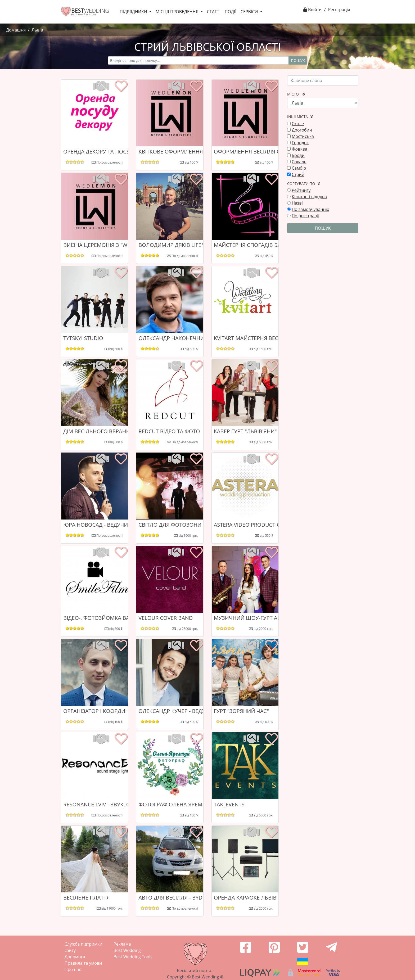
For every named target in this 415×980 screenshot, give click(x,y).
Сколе (298, 124)
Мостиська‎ (303, 136)
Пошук (298, 60)
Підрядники (134, 12)
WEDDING (90, 11)
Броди (298, 155)
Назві (297, 203)
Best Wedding (127, 950)
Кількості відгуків (309, 197)
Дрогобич (302, 130)
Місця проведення (178, 12)
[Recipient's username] (198, 60)
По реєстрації (305, 216)
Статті (214, 12)
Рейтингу (301, 190)
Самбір (299, 168)
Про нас (73, 969)
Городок (300, 143)
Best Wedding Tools (133, 957)
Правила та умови (83, 963)
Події (231, 12)
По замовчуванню (310, 209)
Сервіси (250, 12)
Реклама (122, 944)
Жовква (299, 149)
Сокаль (299, 162)
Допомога (75, 957)
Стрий (298, 174)
